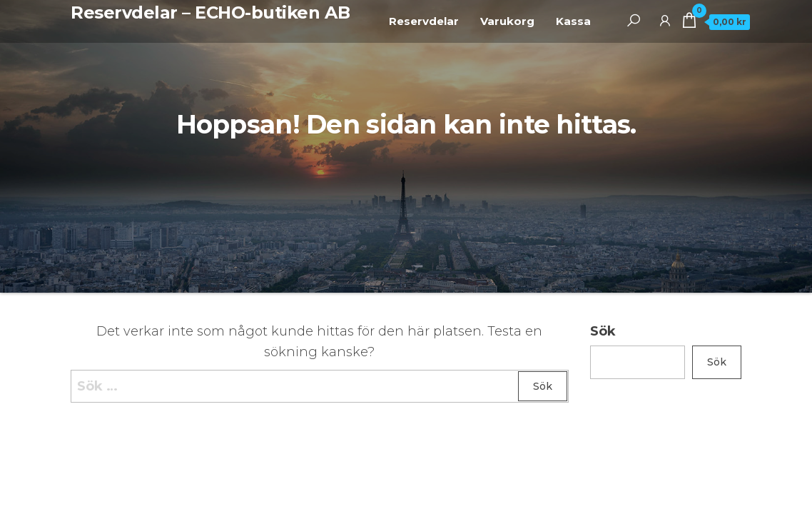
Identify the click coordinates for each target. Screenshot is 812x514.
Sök (603, 331)
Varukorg (507, 21)
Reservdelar (424, 21)
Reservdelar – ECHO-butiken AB (210, 12)
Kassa (573, 21)
